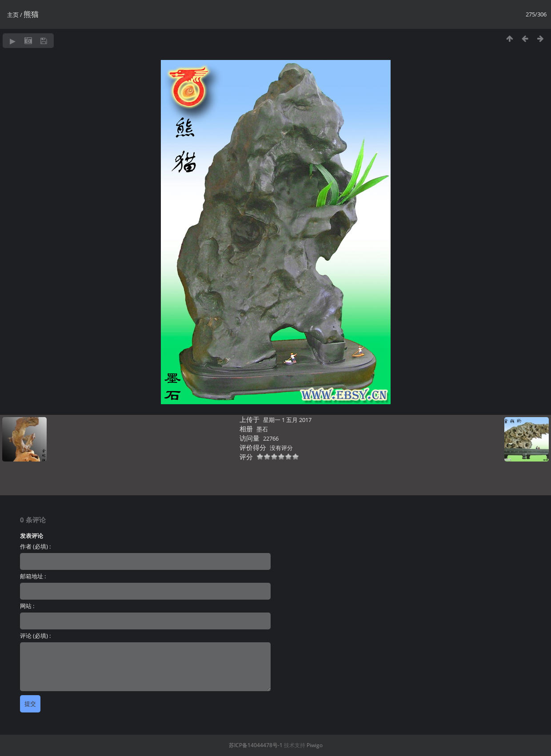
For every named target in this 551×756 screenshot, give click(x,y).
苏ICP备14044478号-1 (256, 745)
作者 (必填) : (35, 546)
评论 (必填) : (35, 636)
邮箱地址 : (33, 576)
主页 (13, 15)
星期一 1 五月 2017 (287, 420)
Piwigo (315, 745)
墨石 (262, 429)
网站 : (27, 606)
